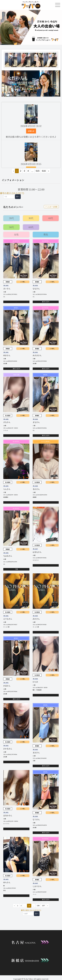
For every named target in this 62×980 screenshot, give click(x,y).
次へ (18, 196)
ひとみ (35, 682)
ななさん (36, 289)
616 (44, 171)
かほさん (7, 686)
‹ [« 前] (14, 906)
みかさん (36, 619)
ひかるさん (8, 749)
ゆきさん (7, 355)
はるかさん (8, 815)
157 (43, 906)
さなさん (7, 422)
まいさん (7, 289)
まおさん (36, 753)
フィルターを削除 (51, 207)
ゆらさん (7, 882)
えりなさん (8, 619)
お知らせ (31, 131)
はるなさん (37, 552)
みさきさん (37, 355)
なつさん (36, 819)
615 (38, 171)
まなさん (36, 422)
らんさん (7, 489)
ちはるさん (8, 556)
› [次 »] (49, 171)
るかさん (36, 489)
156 (38, 906)
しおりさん (37, 886)
